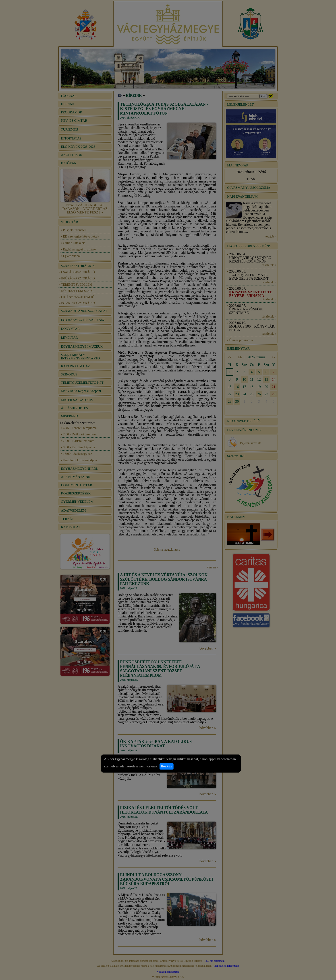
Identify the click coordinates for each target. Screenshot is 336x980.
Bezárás (167, 766)
